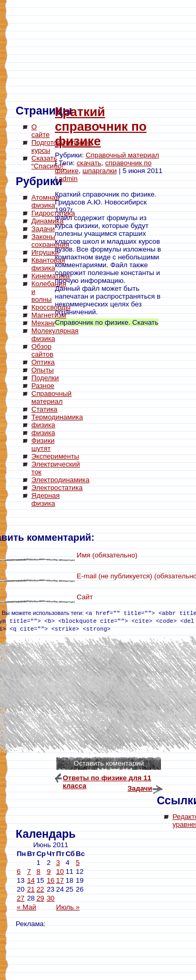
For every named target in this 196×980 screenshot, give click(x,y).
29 (41, 898)
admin (68, 179)
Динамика (47, 221)
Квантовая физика (48, 264)
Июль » (68, 907)
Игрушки (45, 252)
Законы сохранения (50, 241)
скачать (89, 163)
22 (41, 889)
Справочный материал (122, 155)
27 (21, 898)
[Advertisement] (57, 669)
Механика (47, 323)
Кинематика (50, 276)
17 (60, 880)
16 (50, 880)
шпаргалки (100, 171)
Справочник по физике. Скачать (107, 322)
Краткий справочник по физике (101, 126)
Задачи (43, 229)
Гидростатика (53, 213)
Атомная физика (45, 201)
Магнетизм (49, 315)
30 (50, 898)
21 (31, 889)
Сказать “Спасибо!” (49, 162)
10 (60, 871)
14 (31, 880)
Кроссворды (51, 307)
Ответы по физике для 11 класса (107, 779)
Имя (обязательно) (107, 555)
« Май (26, 907)
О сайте (41, 131)
